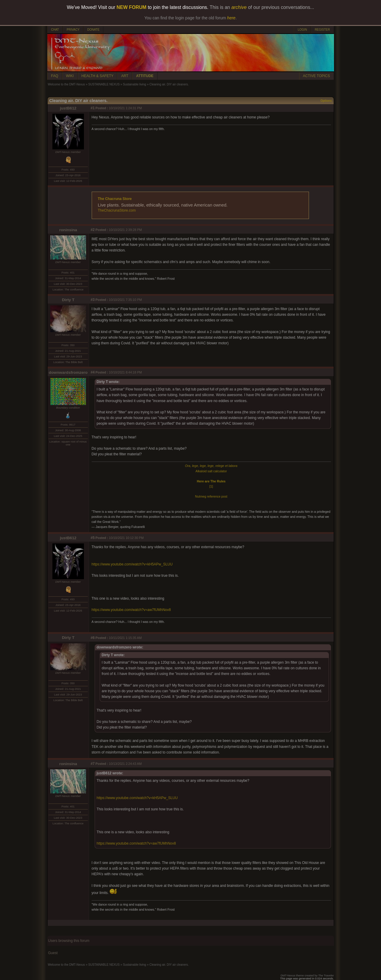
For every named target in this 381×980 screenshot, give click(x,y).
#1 (93, 108)
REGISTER (322, 30)
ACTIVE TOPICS (317, 76)
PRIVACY (73, 30)
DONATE (93, 30)
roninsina (68, 230)
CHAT (55, 30)
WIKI (70, 76)
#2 (93, 230)
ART (125, 76)
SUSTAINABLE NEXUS (104, 84)
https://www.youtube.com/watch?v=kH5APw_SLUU (132, 564)
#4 (93, 372)
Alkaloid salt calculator (211, 471)
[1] (211, 486)
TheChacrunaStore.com (117, 210)
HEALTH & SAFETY (98, 76)
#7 (93, 764)
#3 (93, 300)
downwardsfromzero (68, 372)
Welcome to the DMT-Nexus (67, 84)
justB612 (68, 108)
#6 (93, 638)
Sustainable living (135, 84)
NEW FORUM (132, 7)
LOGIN (302, 30)
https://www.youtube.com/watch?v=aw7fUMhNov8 (131, 610)
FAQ (55, 76)
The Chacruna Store (115, 199)
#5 (93, 538)
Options (326, 101)
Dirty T (68, 300)
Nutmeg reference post (211, 496)
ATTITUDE (145, 76)
